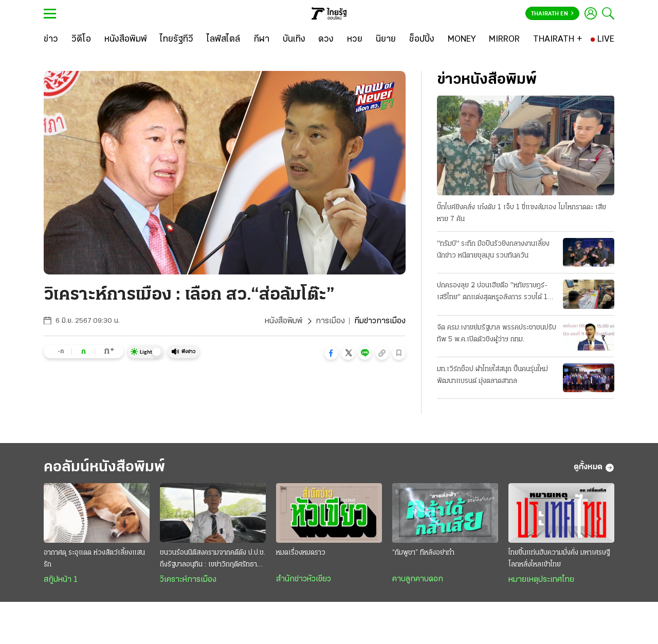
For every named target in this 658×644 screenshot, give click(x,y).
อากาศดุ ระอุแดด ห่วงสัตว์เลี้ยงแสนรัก (94, 559)
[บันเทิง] (294, 40)
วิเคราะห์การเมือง (188, 580)
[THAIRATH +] (558, 40)
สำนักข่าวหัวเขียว (304, 579)
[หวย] (355, 40)
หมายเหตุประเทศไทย (541, 580)
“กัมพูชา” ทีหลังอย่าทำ (423, 553)
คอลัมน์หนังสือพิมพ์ (104, 467)
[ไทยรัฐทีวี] (177, 40)
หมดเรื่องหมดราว (301, 553)
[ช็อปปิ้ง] (422, 40)
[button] (331, 353)
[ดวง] (326, 40)
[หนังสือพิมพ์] (126, 40)
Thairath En (552, 14)
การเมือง (330, 321)
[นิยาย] (386, 40)
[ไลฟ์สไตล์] (223, 40)
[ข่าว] (51, 40)
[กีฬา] (261, 40)
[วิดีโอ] (81, 40)
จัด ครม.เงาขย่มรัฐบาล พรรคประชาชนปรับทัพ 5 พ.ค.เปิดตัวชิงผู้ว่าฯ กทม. (497, 334)
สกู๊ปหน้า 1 (61, 580)
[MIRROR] (504, 40)
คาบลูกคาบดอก (418, 579)
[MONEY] (462, 40)
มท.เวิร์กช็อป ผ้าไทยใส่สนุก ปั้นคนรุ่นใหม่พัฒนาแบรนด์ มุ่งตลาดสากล (492, 375)
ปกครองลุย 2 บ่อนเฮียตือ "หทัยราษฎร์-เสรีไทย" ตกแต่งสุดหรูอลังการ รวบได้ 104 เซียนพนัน (497, 292)
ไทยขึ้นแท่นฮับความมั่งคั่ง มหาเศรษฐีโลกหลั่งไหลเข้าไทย (559, 559)
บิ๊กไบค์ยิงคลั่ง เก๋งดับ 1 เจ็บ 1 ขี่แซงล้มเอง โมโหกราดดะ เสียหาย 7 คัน (522, 213)
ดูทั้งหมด (594, 468)
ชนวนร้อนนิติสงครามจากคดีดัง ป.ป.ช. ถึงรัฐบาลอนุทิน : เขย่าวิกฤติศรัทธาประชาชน (213, 560)
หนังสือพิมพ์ (284, 321)
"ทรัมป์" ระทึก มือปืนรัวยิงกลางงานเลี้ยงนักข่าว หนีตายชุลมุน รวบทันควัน (493, 250)
